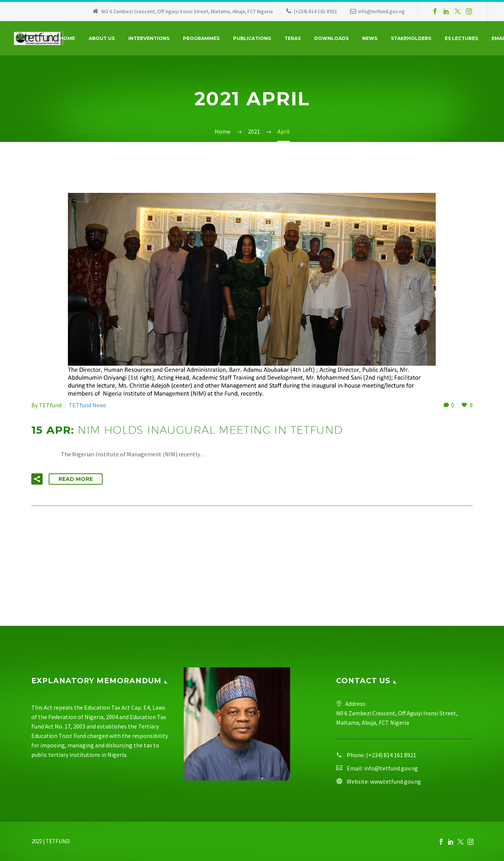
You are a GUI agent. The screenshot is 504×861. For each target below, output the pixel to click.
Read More (76, 479)
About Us (102, 38)
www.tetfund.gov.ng (396, 781)
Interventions (149, 38)
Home (67, 38)
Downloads (331, 38)
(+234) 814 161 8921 (316, 11)
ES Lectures (461, 38)
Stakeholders (411, 38)
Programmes (201, 38)
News (370, 38)
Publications (252, 38)
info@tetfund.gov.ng (381, 11)
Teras (293, 38)
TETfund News (88, 405)
